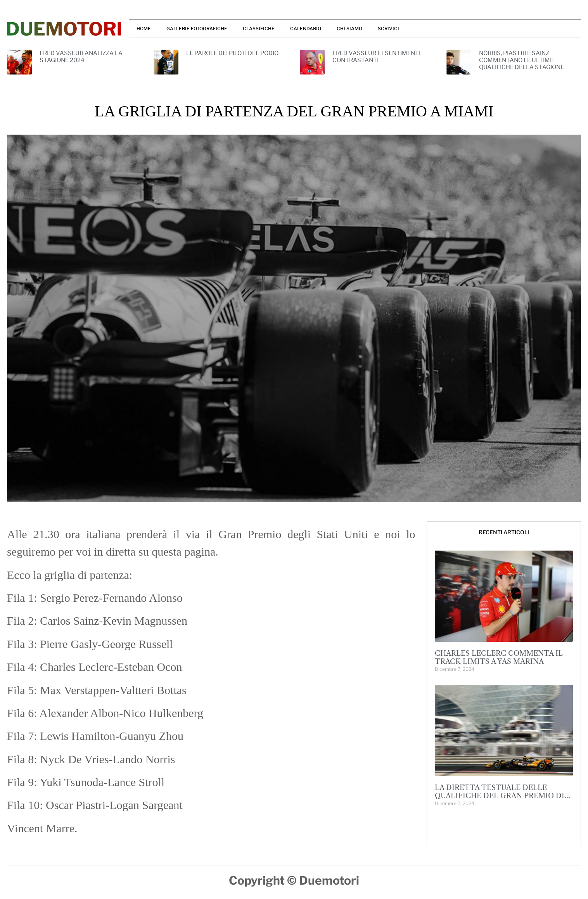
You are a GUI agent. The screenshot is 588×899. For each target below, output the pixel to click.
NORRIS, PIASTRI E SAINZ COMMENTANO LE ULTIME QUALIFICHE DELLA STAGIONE (521, 60)
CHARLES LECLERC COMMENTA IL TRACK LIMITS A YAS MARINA (499, 658)
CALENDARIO (306, 29)
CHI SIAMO (349, 29)
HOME (144, 29)
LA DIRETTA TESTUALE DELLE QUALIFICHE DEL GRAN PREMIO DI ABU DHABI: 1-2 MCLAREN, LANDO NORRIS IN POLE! (500, 800)
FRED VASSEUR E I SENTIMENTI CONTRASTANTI (376, 57)
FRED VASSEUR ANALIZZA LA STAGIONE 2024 (81, 57)
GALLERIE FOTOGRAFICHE (197, 29)
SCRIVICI (388, 29)
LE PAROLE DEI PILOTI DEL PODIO (232, 53)
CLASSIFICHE (259, 29)
